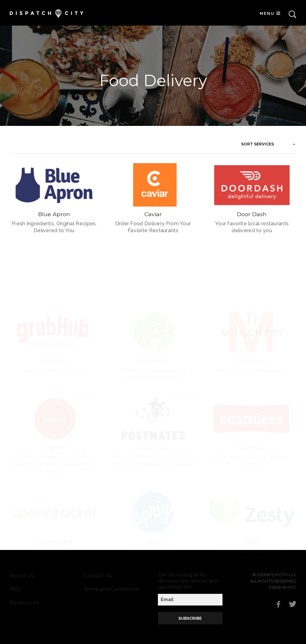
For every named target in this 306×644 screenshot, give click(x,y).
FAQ (15, 589)
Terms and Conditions (111, 589)
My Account (25, 603)
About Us (21, 575)
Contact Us (98, 575)
